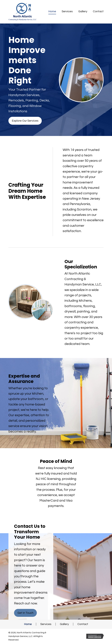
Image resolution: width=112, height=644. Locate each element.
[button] (25, 121)
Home (28, 624)
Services (46, 624)
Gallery (64, 624)
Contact (83, 624)
